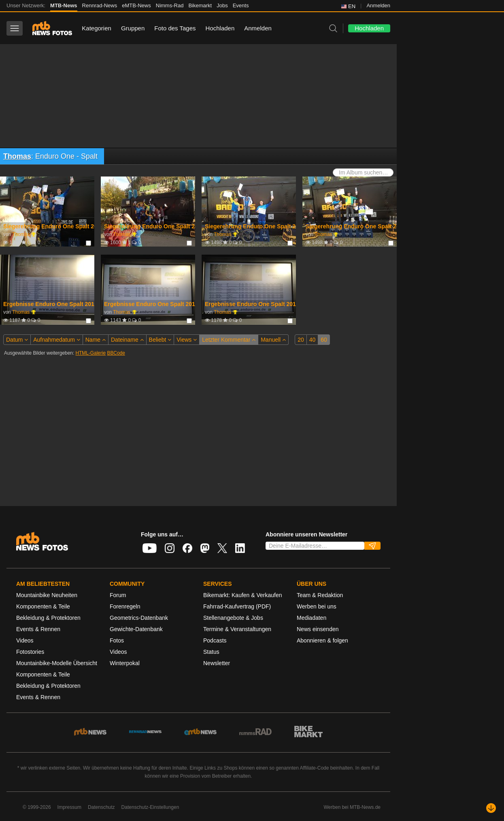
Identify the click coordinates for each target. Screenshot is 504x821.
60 (324, 340)
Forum (118, 595)
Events (241, 5)
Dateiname (127, 340)
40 (313, 340)
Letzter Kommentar (229, 340)
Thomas (17, 156)
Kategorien (97, 28)
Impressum (69, 807)
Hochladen (220, 28)
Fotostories (30, 652)
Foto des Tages (175, 28)
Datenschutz (101, 807)
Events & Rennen (38, 629)
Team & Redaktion (320, 595)
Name (96, 340)
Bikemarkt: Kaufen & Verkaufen (243, 595)
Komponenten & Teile (43, 606)
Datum (17, 340)
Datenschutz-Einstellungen (150, 807)
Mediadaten (312, 618)
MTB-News (64, 5)
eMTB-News (136, 5)
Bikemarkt (200, 5)
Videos (25, 640)
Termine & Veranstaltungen (237, 629)
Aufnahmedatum (57, 340)
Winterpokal (125, 663)
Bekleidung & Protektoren (48, 618)
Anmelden (378, 5)
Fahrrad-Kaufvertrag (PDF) (237, 606)
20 (301, 340)
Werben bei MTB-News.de (352, 807)
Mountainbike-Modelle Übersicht (57, 663)
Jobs (222, 5)
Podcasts (215, 640)
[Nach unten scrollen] (491, 808)
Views (187, 340)
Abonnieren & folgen (322, 640)
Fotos (117, 640)
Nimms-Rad (170, 5)
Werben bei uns (317, 606)
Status (211, 652)
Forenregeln (125, 606)
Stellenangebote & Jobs (233, 618)
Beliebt (160, 340)
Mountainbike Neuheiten (47, 595)
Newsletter (217, 663)
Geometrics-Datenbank (139, 618)
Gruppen (133, 28)
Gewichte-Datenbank (136, 629)
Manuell (273, 340)
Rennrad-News (100, 5)
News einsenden (318, 629)
